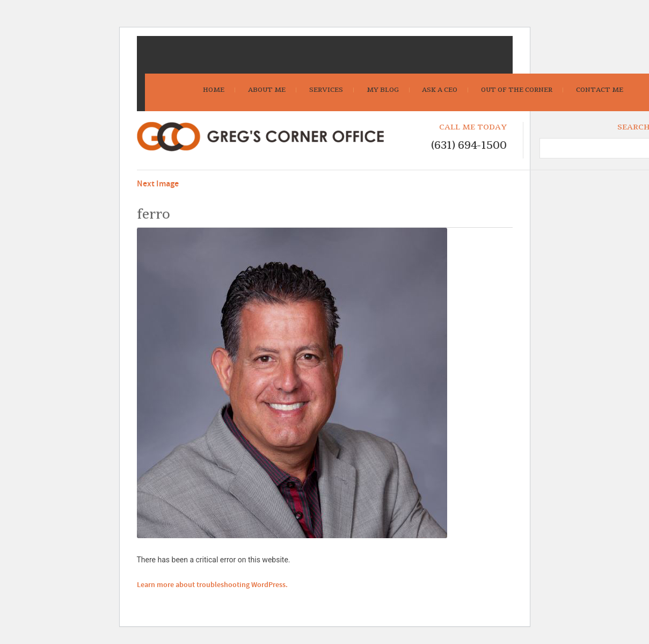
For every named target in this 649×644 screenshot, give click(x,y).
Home (214, 90)
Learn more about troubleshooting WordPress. (212, 585)
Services (326, 90)
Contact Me (600, 90)
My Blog (383, 90)
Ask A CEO (440, 90)
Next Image (158, 184)
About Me (267, 90)
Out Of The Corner (517, 90)
